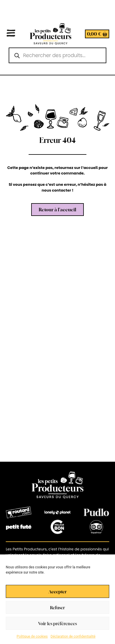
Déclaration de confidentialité (73, 636)
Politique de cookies (32, 636)
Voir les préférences (57, 623)
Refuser (57, 607)
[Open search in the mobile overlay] (57, 55)
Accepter (58, 592)
